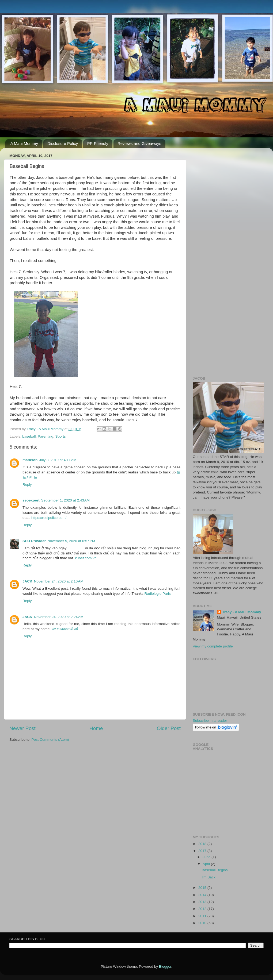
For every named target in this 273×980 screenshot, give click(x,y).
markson (30, 460)
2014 (203, 895)
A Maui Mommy (24, 143)
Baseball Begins (215, 870)
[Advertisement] (228, 185)
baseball (29, 436)
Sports (60, 436)
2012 (203, 909)
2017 (203, 851)
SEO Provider (34, 541)
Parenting (45, 436)
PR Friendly (98, 143)
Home (96, 728)
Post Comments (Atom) (50, 740)
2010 (203, 923)
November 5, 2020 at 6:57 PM (71, 541)
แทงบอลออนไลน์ (65, 629)
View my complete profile (213, 646)
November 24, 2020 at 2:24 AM (59, 617)
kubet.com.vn (86, 558)
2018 (203, 844)
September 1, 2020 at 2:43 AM (65, 500)
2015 (203, 888)
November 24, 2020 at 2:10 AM (59, 581)
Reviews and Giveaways (139, 143)
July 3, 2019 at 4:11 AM (58, 460)
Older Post (169, 728)
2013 (203, 902)
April (207, 864)
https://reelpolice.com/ (49, 518)
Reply (27, 485)
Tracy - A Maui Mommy (242, 612)
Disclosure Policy (63, 143)
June (207, 857)
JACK (27, 581)
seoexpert (31, 500)
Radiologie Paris (158, 594)
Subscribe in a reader (210, 721)
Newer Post (22, 728)
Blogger (165, 967)
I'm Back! (209, 877)
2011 (203, 916)
